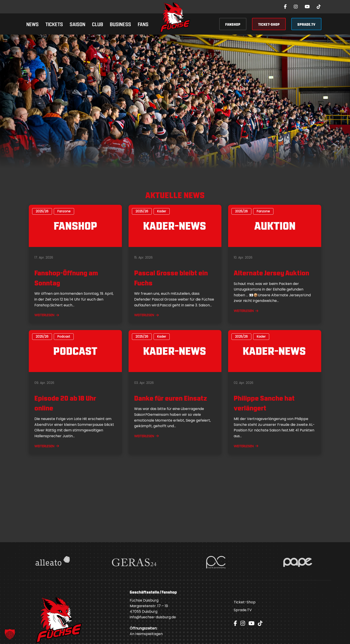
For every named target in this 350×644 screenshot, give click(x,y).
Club (98, 24)
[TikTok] (319, 7)
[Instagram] (296, 7)
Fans (143, 24)
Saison (77, 24)
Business (120, 24)
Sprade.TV (243, 610)
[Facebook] (285, 7)
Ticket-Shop (245, 602)
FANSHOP (233, 24)
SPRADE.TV (306, 24)
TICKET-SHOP (269, 24)
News (32, 24)
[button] (10, 634)
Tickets (54, 24)
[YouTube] (307, 7)
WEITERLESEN (47, 315)
